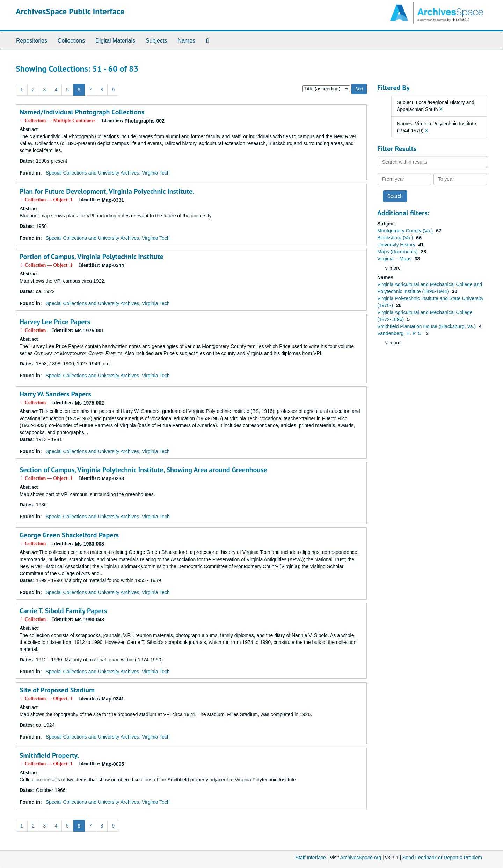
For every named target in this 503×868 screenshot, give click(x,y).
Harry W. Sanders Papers (55, 394)
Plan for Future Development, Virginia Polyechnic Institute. (107, 191)
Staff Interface (311, 858)
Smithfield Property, (49, 755)
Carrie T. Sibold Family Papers (63, 611)
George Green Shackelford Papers (69, 535)
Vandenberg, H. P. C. (401, 333)
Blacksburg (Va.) (396, 238)
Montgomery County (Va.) (406, 231)
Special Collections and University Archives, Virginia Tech (108, 173)
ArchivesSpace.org (360, 858)
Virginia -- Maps (395, 259)
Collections (71, 41)
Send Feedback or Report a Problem (442, 858)
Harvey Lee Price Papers (55, 322)
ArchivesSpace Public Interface (70, 11)
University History (397, 245)
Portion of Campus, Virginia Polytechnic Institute (92, 257)
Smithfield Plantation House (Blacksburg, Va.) (427, 326)
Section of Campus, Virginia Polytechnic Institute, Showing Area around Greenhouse (143, 470)
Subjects (156, 41)
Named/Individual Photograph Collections (82, 112)
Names (186, 41)
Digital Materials (115, 41)
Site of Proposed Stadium (57, 690)
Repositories (32, 41)
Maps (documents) (398, 252)
